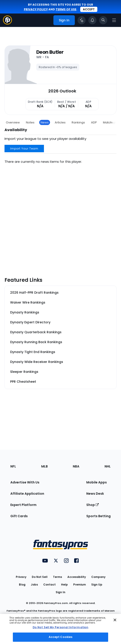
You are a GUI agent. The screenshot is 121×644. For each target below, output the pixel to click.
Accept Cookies (61, 637)
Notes (30, 122)
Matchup (109, 122)
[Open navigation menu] (114, 20)
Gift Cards (19, 516)
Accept (89, 9)
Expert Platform (23, 505)
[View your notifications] (92, 20)
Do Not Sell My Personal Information (60, 627)
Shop (92, 505)
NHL (108, 466)
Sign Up (97, 585)
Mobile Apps (97, 482)
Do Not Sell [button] (40, 577)
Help (64, 585)
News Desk (95, 494)
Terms (57, 577)
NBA (76, 466)
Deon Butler (50, 52)
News (45, 122)
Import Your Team (24, 149)
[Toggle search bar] (103, 20)
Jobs (34, 585)
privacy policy (36, 9)
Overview (13, 122)
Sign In (60, 592)
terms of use (66, 9)
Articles (60, 122)
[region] (60, 629)
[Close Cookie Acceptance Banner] (115, 620)
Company (98, 577)
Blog (22, 585)
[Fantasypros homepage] (7, 23)
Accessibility (77, 577)
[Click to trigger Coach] (82, 20)
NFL (13, 466)
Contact (49, 585)
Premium (80, 585)
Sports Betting (98, 516)
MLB (45, 466)
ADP (94, 122)
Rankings (78, 122)
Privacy (21, 577)
